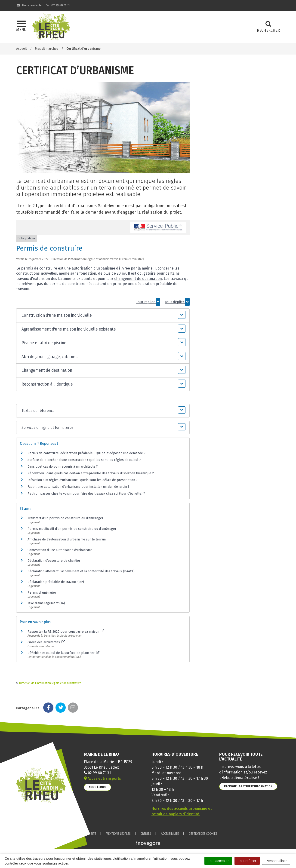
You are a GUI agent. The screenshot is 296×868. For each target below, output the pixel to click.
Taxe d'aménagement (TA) (46, 603)
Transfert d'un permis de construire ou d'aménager (65, 518)
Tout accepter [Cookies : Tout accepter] (218, 861)
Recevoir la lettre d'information (248, 786)
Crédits (146, 834)
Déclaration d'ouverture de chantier (54, 561)
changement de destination (138, 279)
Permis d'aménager (42, 593)
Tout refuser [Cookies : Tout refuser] (247, 861)
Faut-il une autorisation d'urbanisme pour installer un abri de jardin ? (79, 487)
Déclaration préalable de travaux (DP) (56, 582)
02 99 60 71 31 (58, 5)
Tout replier (148, 302)
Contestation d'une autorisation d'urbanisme (60, 550)
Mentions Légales (118, 834)
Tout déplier (177, 302)
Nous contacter (29, 5)
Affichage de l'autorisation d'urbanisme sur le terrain (67, 539)
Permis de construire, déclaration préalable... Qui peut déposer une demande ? (86, 453)
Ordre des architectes (46, 642)
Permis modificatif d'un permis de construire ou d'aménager (72, 529)
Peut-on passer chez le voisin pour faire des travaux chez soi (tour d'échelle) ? (86, 494)
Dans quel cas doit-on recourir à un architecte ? (63, 467)
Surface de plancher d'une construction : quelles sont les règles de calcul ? (84, 460)
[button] (103, 315)
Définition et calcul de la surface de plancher (63, 653)
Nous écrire (97, 787)
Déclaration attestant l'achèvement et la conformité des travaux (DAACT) (81, 571)
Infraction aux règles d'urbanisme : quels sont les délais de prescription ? (83, 480)
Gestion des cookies (203, 834)
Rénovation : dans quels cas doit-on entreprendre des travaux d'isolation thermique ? (91, 473)
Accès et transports (102, 778)
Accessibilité (170, 834)
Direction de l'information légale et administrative (50, 683)
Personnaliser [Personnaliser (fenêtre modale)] (276, 861)
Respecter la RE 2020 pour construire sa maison (66, 632)
